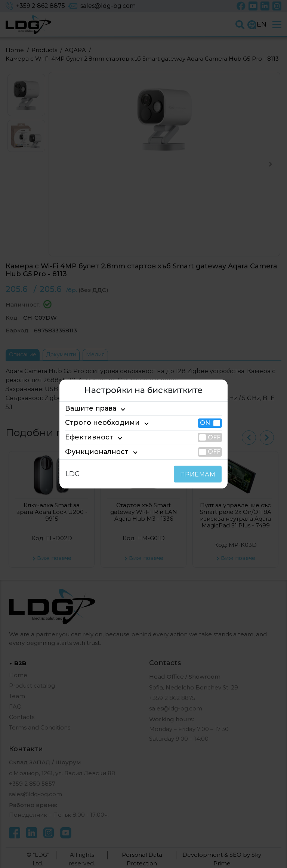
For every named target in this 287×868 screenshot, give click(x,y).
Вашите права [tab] (87, 408)
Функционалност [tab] (91, 452)
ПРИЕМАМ (199, 474)
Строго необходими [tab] (96, 423)
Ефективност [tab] (86, 437)
